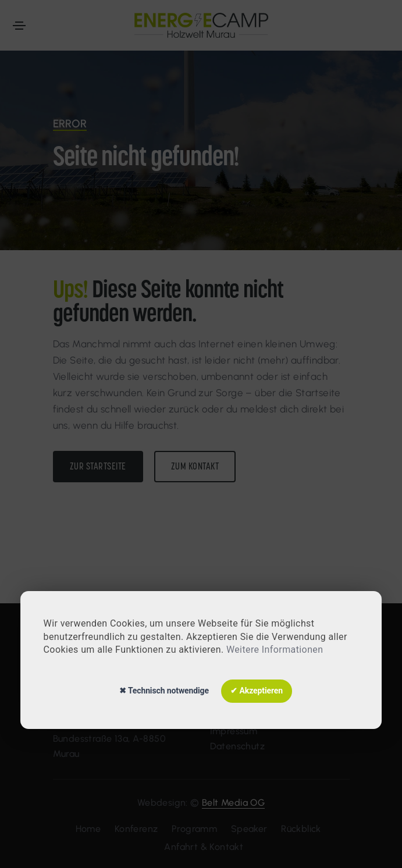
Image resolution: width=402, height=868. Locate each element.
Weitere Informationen (275, 650)
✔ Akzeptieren (257, 691)
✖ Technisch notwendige (164, 691)
